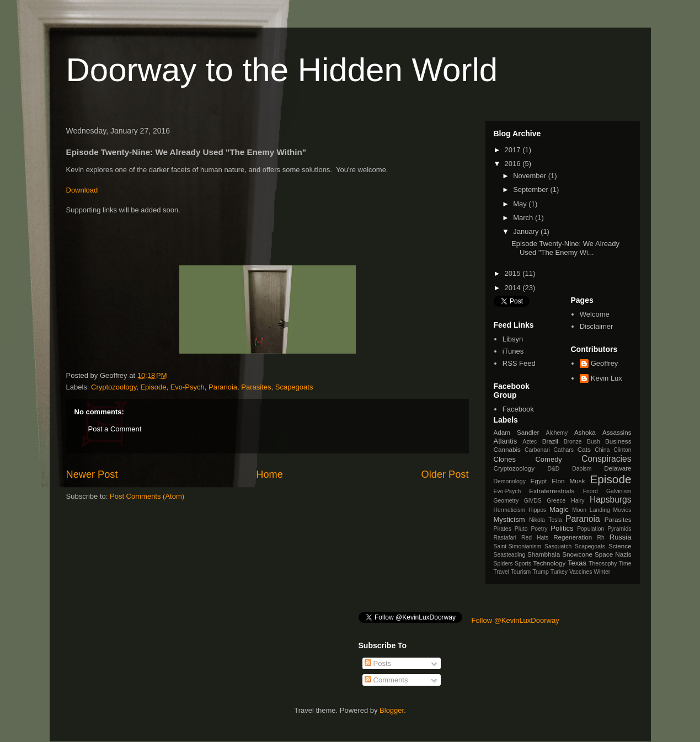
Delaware (618, 468)
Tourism (521, 572)
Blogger (392, 710)
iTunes (513, 351)
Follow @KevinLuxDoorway (515, 620)
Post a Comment (115, 429)
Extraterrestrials (552, 491)
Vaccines (581, 572)
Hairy (578, 501)
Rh (601, 538)
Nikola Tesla (546, 520)
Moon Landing (591, 510)
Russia (621, 537)
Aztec (530, 442)
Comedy (548, 459)
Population (591, 529)
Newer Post (92, 474)
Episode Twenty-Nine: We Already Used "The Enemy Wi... (565, 248)
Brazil (550, 441)
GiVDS (533, 501)
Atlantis (506, 441)
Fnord (591, 491)
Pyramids (619, 529)
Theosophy (603, 564)
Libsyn (513, 339)
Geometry (506, 501)
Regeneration (573, 537)
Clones (505, 459)
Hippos (537, 510)
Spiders (503, 564)
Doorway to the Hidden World (282, 70)
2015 (514, 273)
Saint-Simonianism (518, 546)
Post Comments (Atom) (147, 496)
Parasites (256, 387)
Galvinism (619, 491)
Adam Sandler (517, 432)
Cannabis (507, 449)
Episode (153, 387)
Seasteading (510, 555)
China (602, 450)
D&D (553, 469)
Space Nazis (613, 554)
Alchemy (557, 433)
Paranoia (223, 387)
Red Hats (535, 538)
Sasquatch (558, 546)
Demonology (510, 481)
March (524, 218)
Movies (622, 510)
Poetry (539, 529)
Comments (386, 680)
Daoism (582, 469)
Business (618, 441)
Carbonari (537, 450)
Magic (559, 509)
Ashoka (585, 432)
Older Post (445, 474)
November (531, 176)
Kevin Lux (607, 378)
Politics (562, 528)
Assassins (617, 432)
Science (620, 546)
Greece (556, 501)
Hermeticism (510, 510)
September (531, 189)
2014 (514, 288)
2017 (514, 150)
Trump (541, 572)
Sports (523, 564)
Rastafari (505, 538)
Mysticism (509, 519)
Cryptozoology (114, 387)
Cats (584, 449)
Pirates (503, 529)
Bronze (573, 442)
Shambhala (544, 554)
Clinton (622, 450)
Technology (549, 563)
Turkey (559, 572)
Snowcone (577, 554)
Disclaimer (597, 326)
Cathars (564, 450)
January (527, 231)
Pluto (521, 529)
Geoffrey (605, 363)
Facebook (518, 409)
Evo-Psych (188, 387)
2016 (514, 164)
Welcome (595, 314)
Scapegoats (294, 387)
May (521, 204)
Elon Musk (568, 481)
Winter (602, 572)
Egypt (538, 481)
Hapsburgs (610, 500)
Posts (378, 663)
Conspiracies (606, 459)
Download (82, 190)
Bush (594, 442)
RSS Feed (519, 363)
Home (269, 474)
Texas (577, 563)
